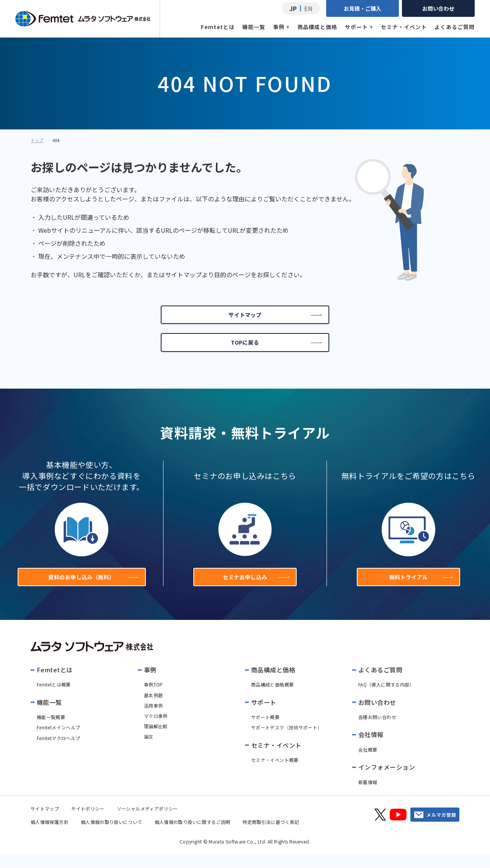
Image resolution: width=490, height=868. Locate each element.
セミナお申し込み (255, 588)
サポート (359, 27)
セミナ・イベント (404, 27)
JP (293, 8)
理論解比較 (156, 740)
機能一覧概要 (51, 730)
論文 (149, 750)
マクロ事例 (156, 729)
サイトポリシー (88, 822)
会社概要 (368, 763)
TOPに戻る (276, 349)
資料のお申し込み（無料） (91, 588)
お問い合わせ (438, 8)
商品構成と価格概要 (272, 698)
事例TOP (154, 698)
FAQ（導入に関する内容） (386, 698)
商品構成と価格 (318, 27)
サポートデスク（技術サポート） (287, 741)
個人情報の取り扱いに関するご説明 (193, 835)
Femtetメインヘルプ (58, 741)
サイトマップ (274, 317)
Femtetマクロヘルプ (58, 751)
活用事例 (153, 719)
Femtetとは (218, 27)
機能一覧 (254, 27)
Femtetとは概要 (54, 698)
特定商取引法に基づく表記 (271, 835)
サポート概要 (265, 730)
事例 (281, 27)
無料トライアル (420, 588)
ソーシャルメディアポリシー (147, 822)
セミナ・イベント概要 (275, 773)
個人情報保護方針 (50, 835)
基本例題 (153, 709)
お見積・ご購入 (363, 8)
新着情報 (368, 795)
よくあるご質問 (455, 27)
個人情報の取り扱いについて (112, 835)
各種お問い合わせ (377, 730)
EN (308, 8)
